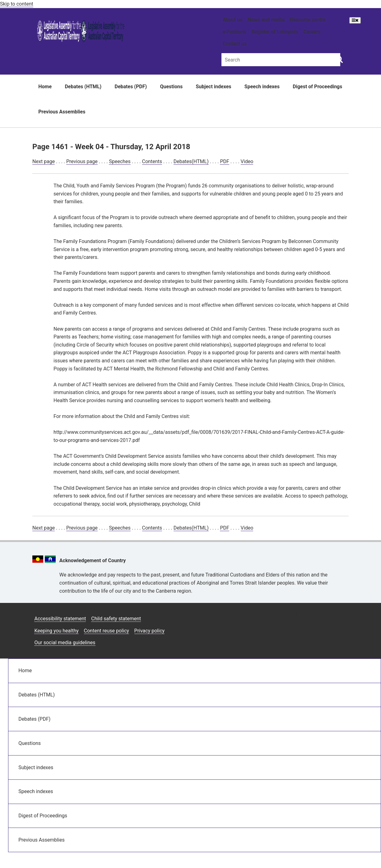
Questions (171, 87)
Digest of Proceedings (317, 87)
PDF (224, 161)
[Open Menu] (355, 20)
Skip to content (17, 4)
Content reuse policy (107, 631)
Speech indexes (262, 87)
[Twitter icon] (327, 616)
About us (233, 20)
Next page (44, 161)
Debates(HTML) (191, 161)
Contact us (235, 44)
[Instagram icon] (297, 616)
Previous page (82, 161)
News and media (266, 20)
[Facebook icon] (313, 616)
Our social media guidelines (65, 643)
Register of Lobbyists (275, 32)
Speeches (120, 161)
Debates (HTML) (83, 87)
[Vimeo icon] (342, 616)
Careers (312, 32)
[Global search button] (339, 59)
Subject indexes (213, 87)
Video (247, 161)
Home (45, 87)
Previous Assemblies (62, 112)
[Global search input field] (281, 60)
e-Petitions (235, 32)
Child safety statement (116, 619)
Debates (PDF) (131, 87)
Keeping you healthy (56, 631)
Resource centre (308, 20)
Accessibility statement (60, 619)
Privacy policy (150, 631)
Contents (152, 161)
